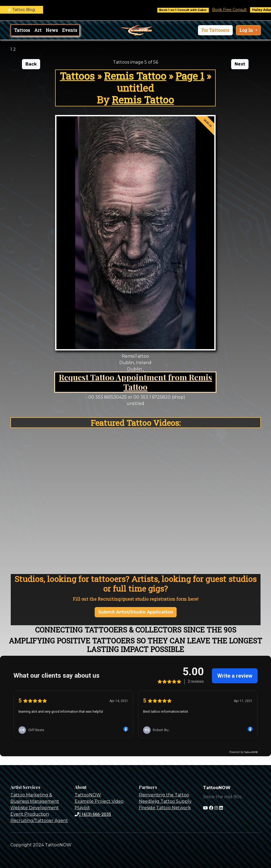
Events (70, 30)
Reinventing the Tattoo (164, 795)
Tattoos (22, 30)
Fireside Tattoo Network (165, 808)
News (52, 30)
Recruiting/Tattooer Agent (39, 821)
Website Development (35, 808)
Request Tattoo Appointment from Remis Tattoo (135, 382)
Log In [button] (247, 30)
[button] (215, 30)
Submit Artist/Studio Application (136, 612)
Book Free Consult (233, 10)
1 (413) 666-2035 (93, 814)
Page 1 (190, 76)
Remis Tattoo (135, 76)
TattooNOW (88, 795)
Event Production (30, 814)
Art (38, 30)
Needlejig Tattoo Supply (165, 801)
